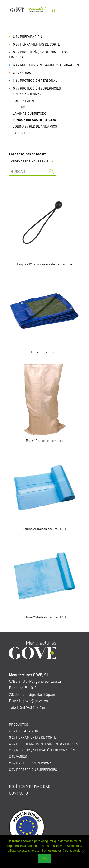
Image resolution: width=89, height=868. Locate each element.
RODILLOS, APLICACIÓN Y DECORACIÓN (44, 65)
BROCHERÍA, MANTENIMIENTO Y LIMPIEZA (44, 744)
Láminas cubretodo (29, 113)
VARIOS (20, 72)
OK (44, 859)
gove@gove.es (35, 701)
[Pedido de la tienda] (33, 162)
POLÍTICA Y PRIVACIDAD (30, 786)
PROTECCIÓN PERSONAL (33, 80)
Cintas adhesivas (27, 94)
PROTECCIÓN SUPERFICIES (35, 88)
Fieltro (19, 107)
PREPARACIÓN (26, 36)
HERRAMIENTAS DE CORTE (34, 44)
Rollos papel (24, 100)
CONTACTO (18, 793)
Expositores (23, 133)
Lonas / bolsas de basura (34, 120)
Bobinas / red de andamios (35, 126)
